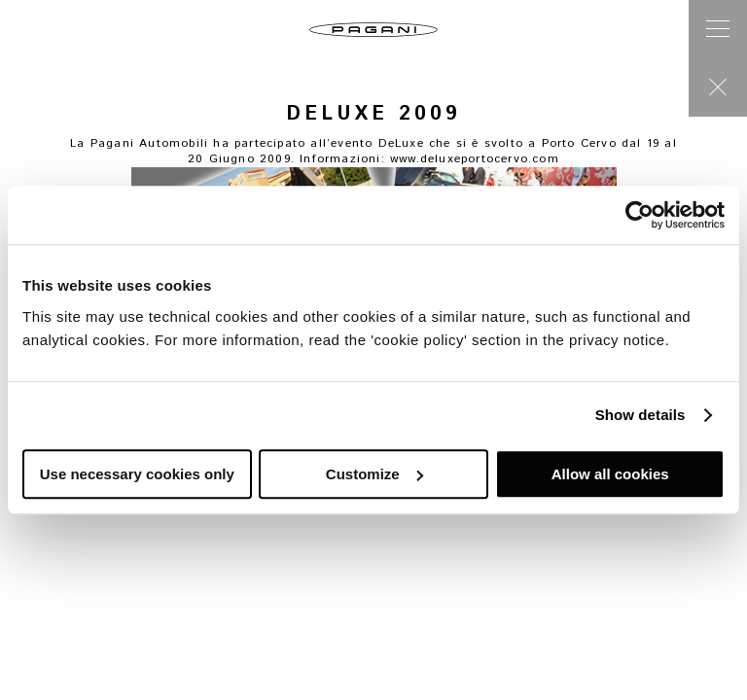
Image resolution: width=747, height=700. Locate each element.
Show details (640, 415)
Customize (374, 474)
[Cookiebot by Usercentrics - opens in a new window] (640, 215)
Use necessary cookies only (137, 474)
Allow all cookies (610, 474)
